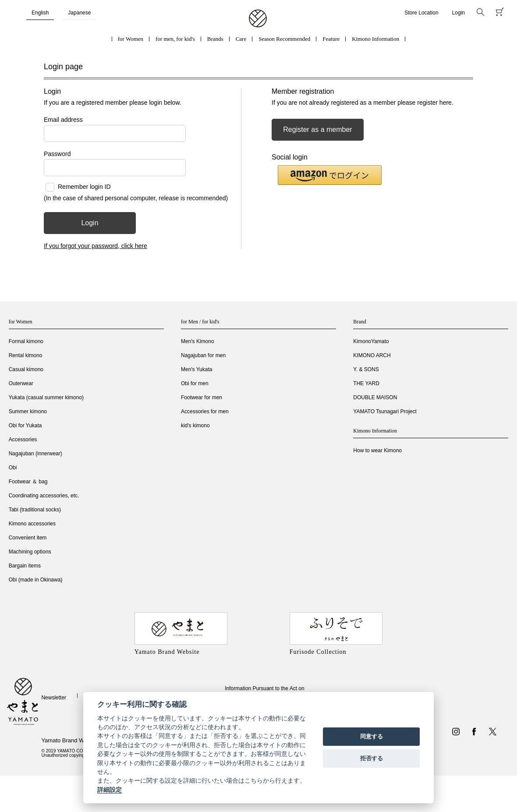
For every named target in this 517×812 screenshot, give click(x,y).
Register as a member (317, 129)
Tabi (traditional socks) (35, 510)
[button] (330, 175)
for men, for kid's (175, 39)
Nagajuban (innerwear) (35, 454)
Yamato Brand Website (70, 740)
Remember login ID (84, 187)
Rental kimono (26, 355)
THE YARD (366, 383)
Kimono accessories (32, 524)
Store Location (421, 13)
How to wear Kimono (377, 450)
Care (241, 39)
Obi (13, 468)
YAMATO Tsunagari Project (385, 411)
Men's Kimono (198, 341)
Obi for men (195, 383)
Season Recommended (284, 39)
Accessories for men (205, 411)
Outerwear (21, 383)
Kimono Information (375, 39)
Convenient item (28, 538)
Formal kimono (26, 341)
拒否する (372, 758)
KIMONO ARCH (372, 355)
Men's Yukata (197, 369)
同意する (372, 736)
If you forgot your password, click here (96, 246)
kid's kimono (195, 426)
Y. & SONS (366, 369)
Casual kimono (26, 369)
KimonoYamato (371, 341)
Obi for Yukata (25, 426)
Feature (331, 39)
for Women (131, 39)
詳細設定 (110, 790)
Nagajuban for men (203, 355)
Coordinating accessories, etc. (44, 496)
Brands (215, 39)
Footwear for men (202, 397)
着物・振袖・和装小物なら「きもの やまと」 (258, 19)
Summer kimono (28, 411)
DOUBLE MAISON (375, 397)
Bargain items (25, 566)
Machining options (30, 552)
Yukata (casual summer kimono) (46, 397)
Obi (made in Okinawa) (36, 580)
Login (459, 13)
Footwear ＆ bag (28, 482)
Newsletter (54, 698)
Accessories (23, 440)
